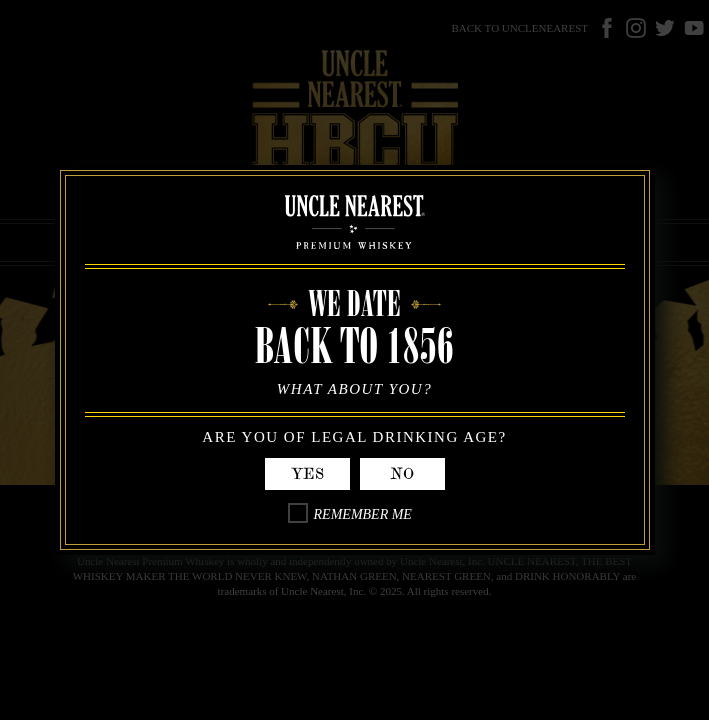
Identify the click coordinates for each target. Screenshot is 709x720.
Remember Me (363, 514)
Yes (307, 474)
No (402, 474)
